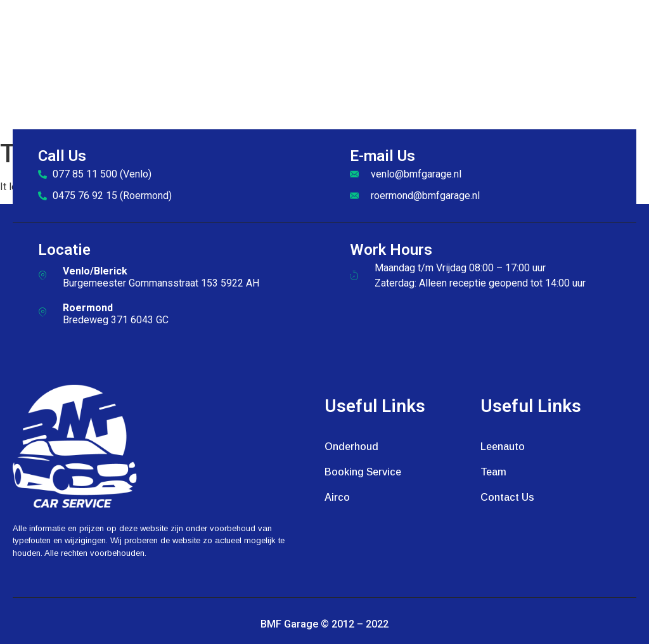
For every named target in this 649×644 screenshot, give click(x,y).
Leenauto (503, 447)
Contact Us (507, 497)
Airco (337, 497)
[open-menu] (631, 67)
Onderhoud (351, 447)
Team (493, 472)
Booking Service (363, 472)
